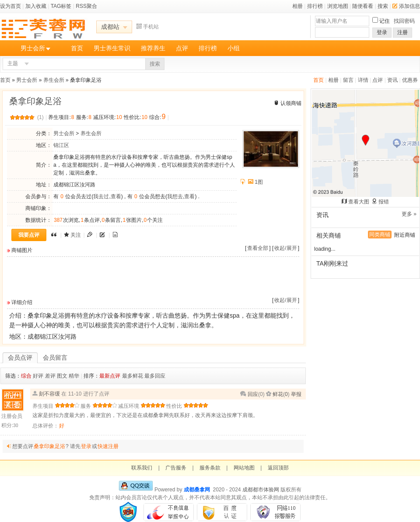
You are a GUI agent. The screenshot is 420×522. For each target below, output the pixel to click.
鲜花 (278, 394)
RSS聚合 (86, 6)
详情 (363, 80)
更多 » (409, 214)
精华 (74, 376)
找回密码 (404, 21)
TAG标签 (61, 6)
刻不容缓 (49, 394)
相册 (297, 6)
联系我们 (142, 468)
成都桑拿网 (197, 490)
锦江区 (61, 145)
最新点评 (110, 376)
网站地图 (244, 468)
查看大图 (359, 202)
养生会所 (54, 80)
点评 (182, 48)
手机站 (148, 27)
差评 (50, 376)
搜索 (383, 6)
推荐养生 (153, 48)
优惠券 (410, 80)
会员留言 (55, 357)
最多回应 (155, 376)
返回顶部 (278, 468)
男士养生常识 (112, 48)
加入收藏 (36, 6)
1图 (259, 182)
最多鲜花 (133, 376)
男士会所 (33, 48)
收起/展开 (285, 248)
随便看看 (363, 6)
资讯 (392, 80)
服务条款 (210, 468)
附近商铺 (405, 235)
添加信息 (406, 6)
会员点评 (20, 357)
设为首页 (10, 6)
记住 (385, 21)
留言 (348, 80)
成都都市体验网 (261, 490)
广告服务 (176, 468)
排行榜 (315, 6)
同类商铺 (380, 235)
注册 (402, 32)
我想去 (175, 196)
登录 (382, 32)
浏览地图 (338, 6)
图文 (62, 376)
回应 (253, 394)
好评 (38, 376)
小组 (234, 48)
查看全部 (258, 248)
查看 (116, 196)
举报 (296, 394)
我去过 (101, 196)
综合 (26, 376)
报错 (384, 202)
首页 (77, 48)
